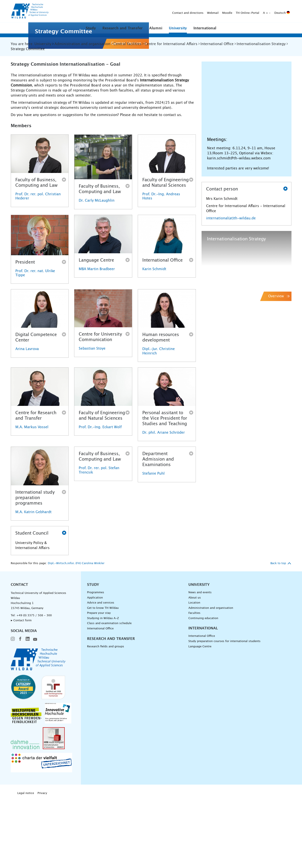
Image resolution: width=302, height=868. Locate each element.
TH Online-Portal (179, 11)
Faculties (194, 682)
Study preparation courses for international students (224, 710)
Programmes (96, 662)
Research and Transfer (122, 28)
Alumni (156, 28)
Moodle (158, 11)
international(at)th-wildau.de (231, 287)
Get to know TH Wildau (103, 677)
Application (95, 667)
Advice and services (101, 672)
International (205, 28)
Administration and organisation (211, 677)
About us (195, 667)
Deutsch (213, 11)
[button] (91, 28)
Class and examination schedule (109, 693)
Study (91, 28)
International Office (100, 698)
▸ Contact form (21, 690)
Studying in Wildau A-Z (103, 688)
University (178, 28)
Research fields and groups (106, 716)
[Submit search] (285, 11)
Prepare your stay (99, 682)
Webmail (144, 11)
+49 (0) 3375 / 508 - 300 (34, 685)
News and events (200, 662)
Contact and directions (119, 11)
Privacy (42, 863)
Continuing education (203, 688)
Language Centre (200, 716)
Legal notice (26, 863)
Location (194, 672)
